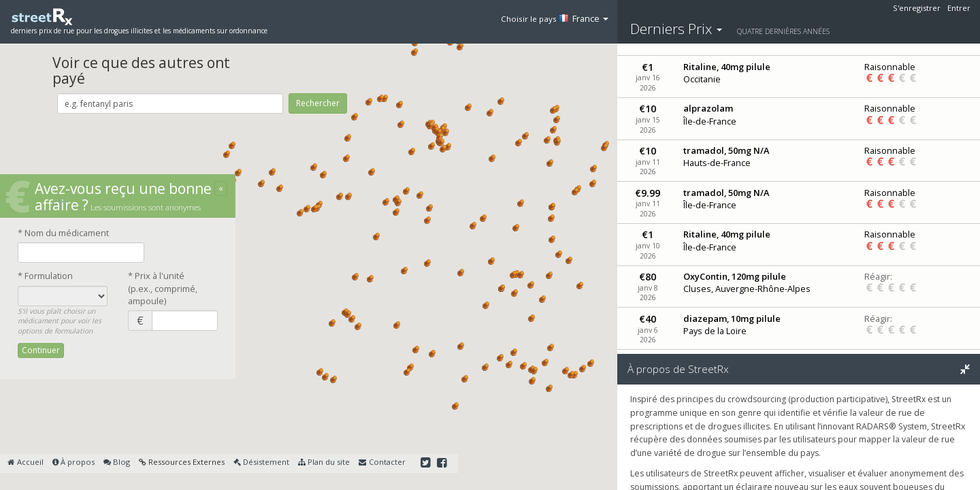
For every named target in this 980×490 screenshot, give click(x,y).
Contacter (382, 462)
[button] (272, 172)
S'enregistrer (917, 8)
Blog (117, 462)
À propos (73, 462)
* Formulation (45, 276)
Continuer (41, 350)
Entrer (959, 8)
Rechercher (318, 103)
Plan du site (324, 462)
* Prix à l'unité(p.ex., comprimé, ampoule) (163, 288)
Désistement (261, 462)
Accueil (25, 462)
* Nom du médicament (63, 233)
